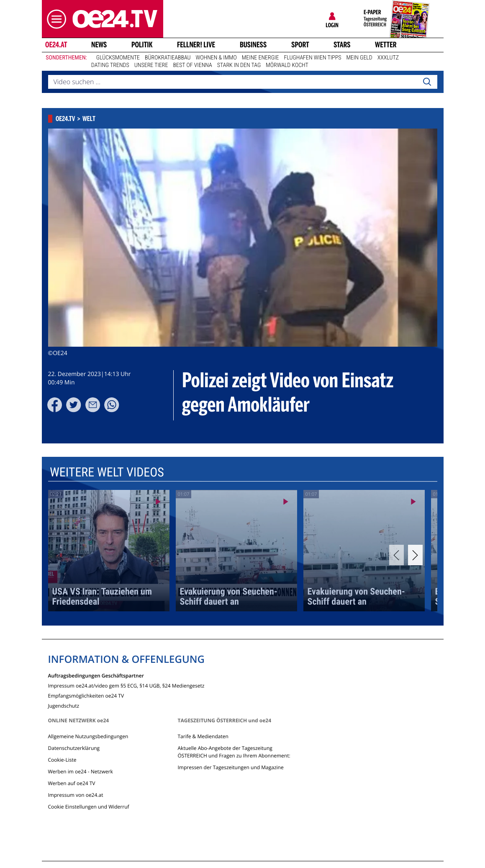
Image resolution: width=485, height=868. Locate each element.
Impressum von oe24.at (76, 795)
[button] (54, 19)
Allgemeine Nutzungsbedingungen (88, 736)
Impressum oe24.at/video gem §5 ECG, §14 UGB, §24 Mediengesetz (126, 685)
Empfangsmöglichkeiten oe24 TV (86, 695)
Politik (142, 45)
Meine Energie (260, 58)
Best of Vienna (193, 65)
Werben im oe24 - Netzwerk (81, 771)
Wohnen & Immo (216, 58)
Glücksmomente (118, 58)
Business (253, 45)
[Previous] (396, 555)
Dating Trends (110, 65)
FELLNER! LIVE (196, 45)
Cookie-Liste (62, 760)
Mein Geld (359, 58)
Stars (342, 45)
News (99, 45)
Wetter (386, 45)
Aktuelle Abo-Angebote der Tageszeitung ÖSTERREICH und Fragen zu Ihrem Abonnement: (234, 752)
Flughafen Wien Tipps (312, 58)
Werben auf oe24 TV (72, 783)
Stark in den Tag (239, 65)
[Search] (427, 82)
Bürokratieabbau (168, 58)
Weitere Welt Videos (106, 473)
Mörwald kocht (287, 65)
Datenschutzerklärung (74, 748)
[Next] (415, 555)
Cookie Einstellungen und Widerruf (89, 807)
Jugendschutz (64, 705)
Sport (300, 45)
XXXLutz (388, 58)
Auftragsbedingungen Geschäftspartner (96, 675)
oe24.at (56, 45)
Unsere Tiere (151, 65)
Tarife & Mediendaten (203, 736)
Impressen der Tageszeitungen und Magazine (230, 767)
